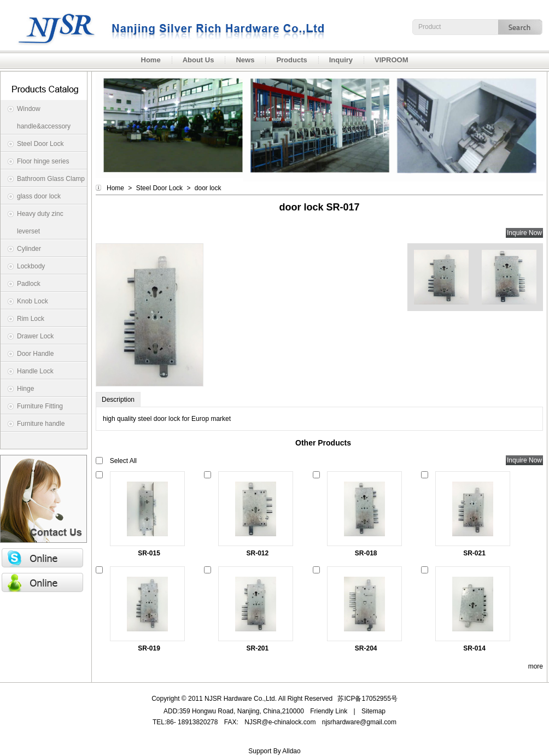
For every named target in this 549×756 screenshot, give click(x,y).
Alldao (291, 751)
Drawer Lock (35, 336)
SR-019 (149, 648)
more (536, 666)
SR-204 (366, 648)
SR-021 (474, 553)
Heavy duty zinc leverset (40, 222)
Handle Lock (35, 371)
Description (118, 400)
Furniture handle (41, 424)
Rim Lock (31, 319)
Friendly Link (329, 711)
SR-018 (366, 553)
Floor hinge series (43, 161)
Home (115, 188)
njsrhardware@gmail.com (359, 722)
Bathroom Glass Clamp (51, 179)
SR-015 (149, 553)
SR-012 (258, 553)
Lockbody (31, 266)
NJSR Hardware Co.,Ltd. (164, 25)
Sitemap (373, 711)
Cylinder (29, 249)
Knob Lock (33, 301)
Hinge (25, 389)
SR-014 (474, 648)
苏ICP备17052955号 (367, 699)
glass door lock (39, 196)
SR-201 (258, 648)
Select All (123, 461)
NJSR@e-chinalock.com (280, 722)
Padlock (29, 284)
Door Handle (35, 354)
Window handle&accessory (44, 118)
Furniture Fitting (40, 406)
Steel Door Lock (40, 144)
